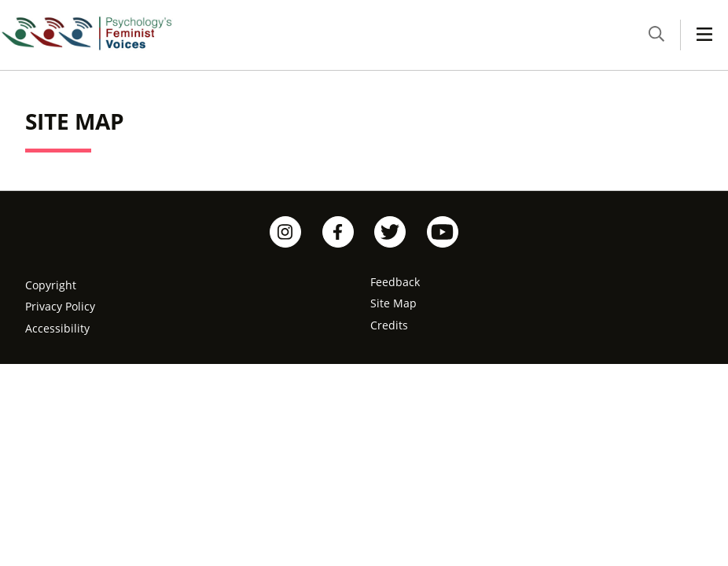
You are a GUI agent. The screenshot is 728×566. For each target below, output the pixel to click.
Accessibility (57, 328)
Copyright (51, 285)
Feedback (395, 282)
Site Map (393, 303)
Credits (389, 325)
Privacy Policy (60, 306)
